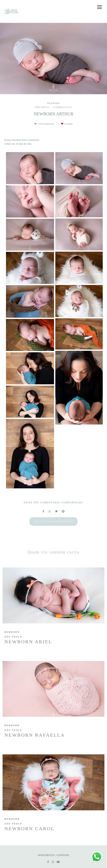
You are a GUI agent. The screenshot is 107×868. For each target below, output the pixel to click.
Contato (63, 855)
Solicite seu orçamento (53, 521)
